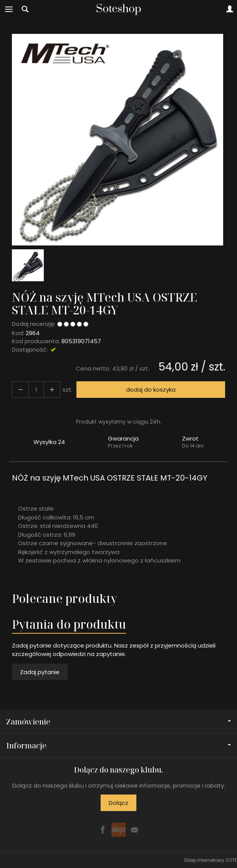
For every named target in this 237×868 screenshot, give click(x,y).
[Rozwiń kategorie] (9, 9)
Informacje (118, 745)
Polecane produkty (65, 598)
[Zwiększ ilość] (20, 390)
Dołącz (118, 803)
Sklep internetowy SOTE (210, 860)
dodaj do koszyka (151, 390)
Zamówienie (118, 722)
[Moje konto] (230, 9)
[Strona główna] (119, 9)
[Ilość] (36, 390)
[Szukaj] (25, 9)
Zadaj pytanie (40, 672)
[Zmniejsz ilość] (52, 390)
